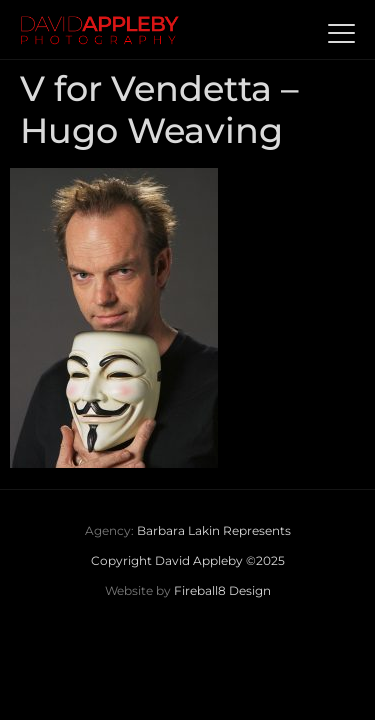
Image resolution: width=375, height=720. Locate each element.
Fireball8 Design (222, 590)
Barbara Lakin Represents (214, 530)
